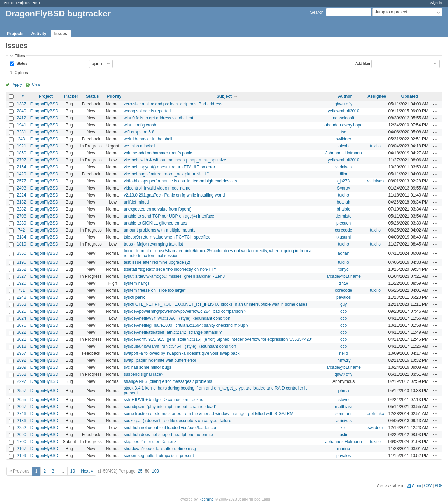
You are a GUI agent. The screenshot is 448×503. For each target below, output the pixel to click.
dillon (344, 174)
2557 (22, 391)
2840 (22, 111)
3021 (22, 339)
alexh (344, 146)
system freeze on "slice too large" (155, 290)
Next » (87, 471)
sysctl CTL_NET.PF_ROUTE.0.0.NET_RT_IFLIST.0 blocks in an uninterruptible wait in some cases (215, 304)
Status (21, 63)
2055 (22, 400)
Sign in (436, 3)
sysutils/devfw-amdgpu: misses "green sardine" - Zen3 (174, 276)
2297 (22, 381)
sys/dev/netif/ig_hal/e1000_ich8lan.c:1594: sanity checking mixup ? (186, 325)
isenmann (344, 414)
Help (36, 3)
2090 (22, 435)
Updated (410, 96)
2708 (22, 216)
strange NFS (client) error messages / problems (168, 381)
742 (21, 230)
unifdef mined (136, 202)
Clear (36, 84)
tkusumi (344, 237)
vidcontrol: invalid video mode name (157, 188)
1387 (22, 104)
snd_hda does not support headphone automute (168, 435)
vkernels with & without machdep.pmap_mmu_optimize (175, 160)
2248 (22, 297)
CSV (428, 485)
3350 (22, 253)
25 (140, 471)
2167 (22, 449)
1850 (22, 153)
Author (345, 96)
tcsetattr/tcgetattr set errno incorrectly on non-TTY (170, 269)
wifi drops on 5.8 (139, 132)
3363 (22, 304)
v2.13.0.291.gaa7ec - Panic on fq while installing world (174, 195)
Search (317, 12)
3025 (22, 311)
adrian (344, 253)
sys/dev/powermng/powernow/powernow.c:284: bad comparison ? (185, 311)
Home (9, 3)
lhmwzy (344, 360)
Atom (416, 485)
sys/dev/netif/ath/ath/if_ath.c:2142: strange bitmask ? (173, 332)
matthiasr (344, 407)
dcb (344, 311)
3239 (22, 223)
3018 (22, 346)
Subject (224, 96)
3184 (22, 237)
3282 (22, 209)
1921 (22, 146)
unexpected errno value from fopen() (157, 209)
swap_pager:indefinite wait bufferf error (160, 360)
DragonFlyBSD (44, 104)
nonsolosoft (344, 118)
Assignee (377, 96)
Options (21, 73)
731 (21, 290)
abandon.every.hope (344, 125)
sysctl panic (134, 297)
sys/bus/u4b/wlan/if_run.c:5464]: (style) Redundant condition (180, 346)
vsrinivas (344, 167)
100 (155, 471)
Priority (114, 96)
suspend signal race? (143, 374)
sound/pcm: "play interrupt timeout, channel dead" (170, 407)
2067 (22, 407)
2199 (22, 456)
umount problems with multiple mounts (159, 230)
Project (46, 96)
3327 (22, 276)
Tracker (71, 96)
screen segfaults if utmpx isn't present (159, 456)
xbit (344, 428)
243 (21, 139)
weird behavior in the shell (148, 139)
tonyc (344, 269)
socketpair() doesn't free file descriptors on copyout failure (177, 421)
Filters (20, 56)
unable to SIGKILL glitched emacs (155, 223)
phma (344, 391)
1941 (22, 125)
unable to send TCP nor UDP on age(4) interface (169, 216)
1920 (22, 283)
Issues (61, 34)
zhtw (344, 283)
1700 (22, 442)
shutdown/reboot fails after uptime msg (160, 449)
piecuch (344, 223)
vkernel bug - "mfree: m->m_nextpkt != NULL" (166, 174)
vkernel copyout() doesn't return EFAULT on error (169, 167)
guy (344, 304)
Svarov (344, 188)
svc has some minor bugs (147, 367)
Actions (435, 104)
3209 (22, 367)
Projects (23, 3)
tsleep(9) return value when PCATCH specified (167, 237)
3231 (22, 132)
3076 (22, 325)
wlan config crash (140, 125)
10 (73, 471)
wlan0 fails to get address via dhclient (158, 118)
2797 (22, 160)
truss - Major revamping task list (153, 244)
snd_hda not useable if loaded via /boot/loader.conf (171, 428)
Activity (39, 34)
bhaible (344, 209)
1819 (22, 244)
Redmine (206, 499)
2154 (22, 167)
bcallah (344, 202)
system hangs (136, 283)
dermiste (344, 216)
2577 (22, 181)
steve (344, 400)
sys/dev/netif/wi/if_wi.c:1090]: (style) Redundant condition (177, 318)
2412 (22, 118)
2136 (22, 421)
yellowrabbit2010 (344, 111)
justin (344, 435)
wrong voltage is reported (147, 111)
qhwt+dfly (344, 104)
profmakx (375, 414)
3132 (22, 202)
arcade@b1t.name (344, 276)
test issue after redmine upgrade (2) (157, 262)
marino (344, 449)
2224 (22, 195)
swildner (344, 139)
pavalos (344, 297)
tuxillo (375, 146)
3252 (22, 269)
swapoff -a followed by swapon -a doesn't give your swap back (181, 353)
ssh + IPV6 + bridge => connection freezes (163, 400)
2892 (22, 360)
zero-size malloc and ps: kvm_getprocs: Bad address (173, 104)
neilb (344, 353)
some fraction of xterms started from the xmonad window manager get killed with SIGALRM (208, 414)
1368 (22, 374)
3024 (22, 318)
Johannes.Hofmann (344, 153)
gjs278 (344, 181)
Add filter (363, 63)
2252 (22, 428)
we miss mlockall (139, 146)
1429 (22, 174)
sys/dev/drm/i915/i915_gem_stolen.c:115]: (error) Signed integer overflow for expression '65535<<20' (218, 339)
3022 (22, 332)
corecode (344, 230)
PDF (439, 485)
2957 (22, 353)
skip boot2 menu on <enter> (150, 442)
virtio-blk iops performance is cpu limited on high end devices (180, 181)
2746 (22, 414)
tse (344, 132)
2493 (22, 188)
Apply (17, 84)
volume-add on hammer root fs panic (158, 153)
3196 (22, 262)
